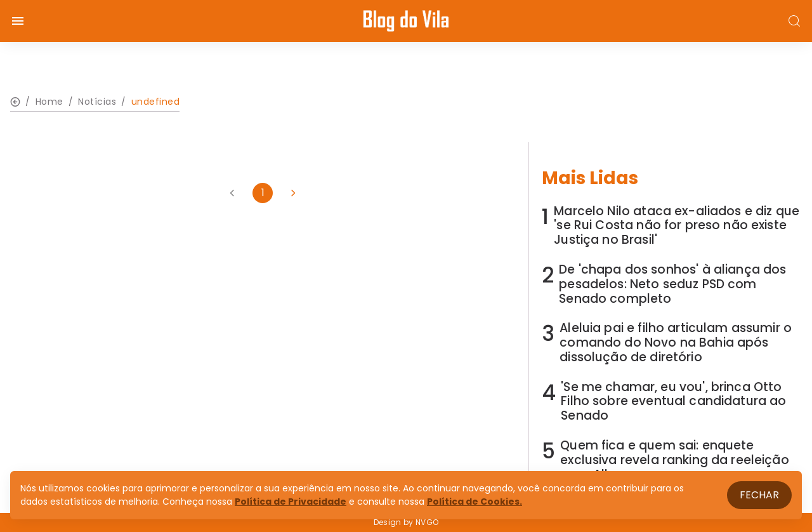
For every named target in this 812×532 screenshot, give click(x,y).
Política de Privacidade (291, 502)
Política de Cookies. (475, 502)
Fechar (759, 495)
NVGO (427, 522)
